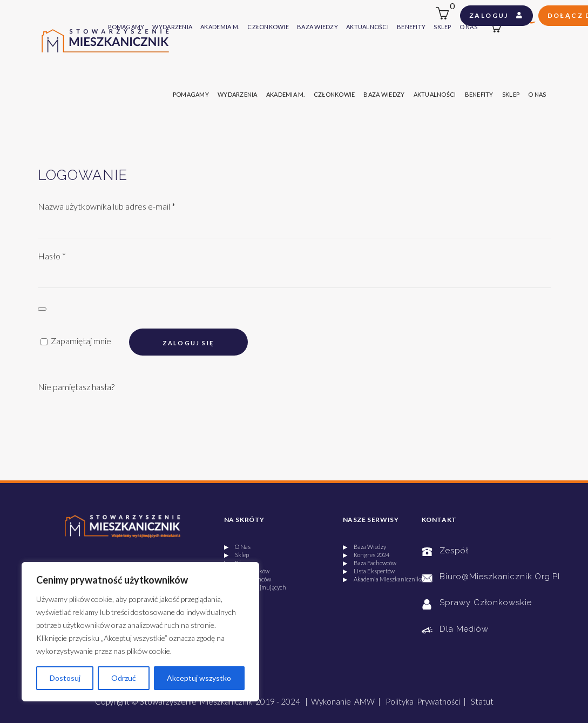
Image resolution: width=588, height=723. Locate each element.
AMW (364, 701)
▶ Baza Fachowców (370, 563)
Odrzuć (124, 678)
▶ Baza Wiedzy (364, 547)
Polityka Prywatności (423, 701)
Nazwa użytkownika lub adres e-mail (107, 206)
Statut (482, 701)
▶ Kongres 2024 (366, 555)
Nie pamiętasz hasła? (76, 387)
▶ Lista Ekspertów (369, 571)
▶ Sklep (236, 555)
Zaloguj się (188, 343)
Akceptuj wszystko (199, 678)
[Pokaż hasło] (42, 309)
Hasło (52, 256)
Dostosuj (65, 678)
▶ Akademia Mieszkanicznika (383, 579)
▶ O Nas (237, 547)
